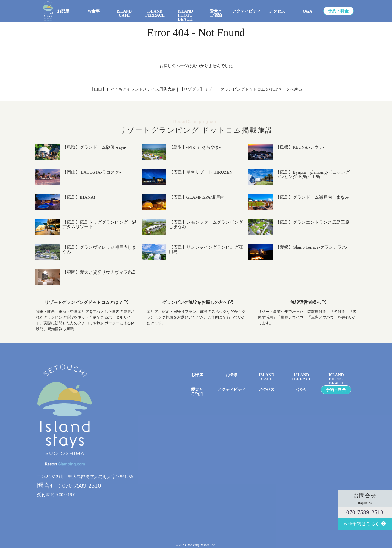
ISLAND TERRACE (155, 13)
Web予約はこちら (365, 524)
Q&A (308, 11)
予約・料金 (338, 11)
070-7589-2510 (365, 512)
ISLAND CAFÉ (124, 13)
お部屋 (63, 11)
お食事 (94, 11)
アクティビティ (247, 11)
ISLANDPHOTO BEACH (185, 13)
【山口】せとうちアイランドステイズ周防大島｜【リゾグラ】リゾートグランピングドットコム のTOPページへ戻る (196, 89)
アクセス (277, 11)
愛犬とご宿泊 (216, 13)
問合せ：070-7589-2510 (69, 486)
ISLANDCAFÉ (267, 377)
